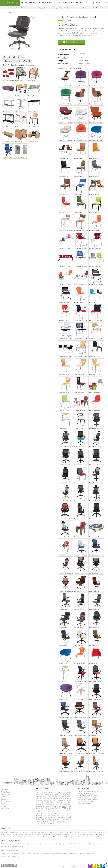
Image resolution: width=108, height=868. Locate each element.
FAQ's (3, 797)
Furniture (31, 8)
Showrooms (31, 844)
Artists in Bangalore (34, 837)
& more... (27, 846)
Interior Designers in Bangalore (46, 835)
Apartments (13, 844)
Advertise (4, 804)
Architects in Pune (34, 832)
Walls (60, 8)
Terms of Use (5, 792)
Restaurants (22, 844)
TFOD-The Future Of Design (10, 857)
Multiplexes (91, 844)
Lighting (54, 8)
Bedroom (18, 853)
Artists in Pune (22, 837)
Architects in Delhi (22, 832)
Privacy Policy (5, 794)
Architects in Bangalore (49, 832)
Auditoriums (99, 844)
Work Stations (73, 853)
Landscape (45, 853)
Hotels (53, 844)
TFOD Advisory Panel (8, 802)
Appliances (10, 8)
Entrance (82, 853)
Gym (87, 853)
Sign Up (99, 3)
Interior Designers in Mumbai (97, 832)
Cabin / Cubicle (27, 853)
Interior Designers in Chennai (66, 835)
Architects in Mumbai (8, 832)
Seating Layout (63, 853)
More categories (90, 8)
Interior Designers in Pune (27, 835)
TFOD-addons (6, 809)
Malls (38, 844)
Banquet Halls (65, 844)
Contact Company (72, 42)
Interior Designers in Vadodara (86, 835)
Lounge (47, 844)
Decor (24, 8)
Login (105, 3)
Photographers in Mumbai (75, 837)
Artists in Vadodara (60, 837)
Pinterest (14, 57)
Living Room (37, 853)
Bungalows (5, 844)
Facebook (4, 57)
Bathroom (10, 853)
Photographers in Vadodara (94, 837)
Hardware (78, 8)
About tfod (4, 790)
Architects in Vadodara (79, 832)
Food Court (74, 844)
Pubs (84, 844)
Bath (18, 8)
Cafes (42, 844)
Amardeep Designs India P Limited (81, 17)
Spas (58, 844)
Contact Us (5, 799)
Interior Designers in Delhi (9, 835)
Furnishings (68, 8)
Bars (80, 844)
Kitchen (46, 8)
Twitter (9, 57)
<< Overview (8, 13)
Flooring (39, 8)
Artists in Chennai (47, 837)
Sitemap (4, 806)
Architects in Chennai (64, 832)
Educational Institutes (17, 846)
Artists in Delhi (12, 837)
